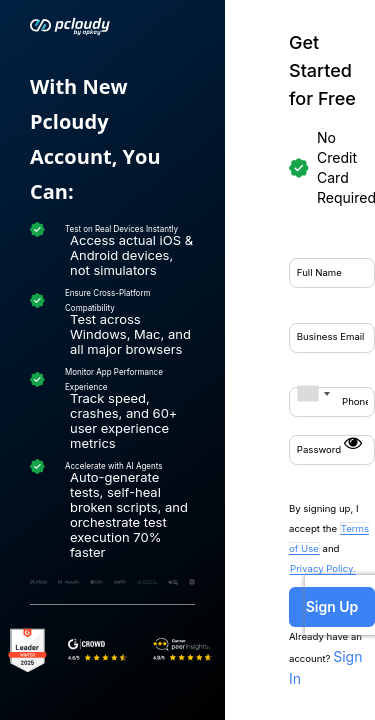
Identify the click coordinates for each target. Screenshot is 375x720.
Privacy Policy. (236, 404)
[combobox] (88, 256)
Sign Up (219, 448)
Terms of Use (321, 384)
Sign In (319, 479)
